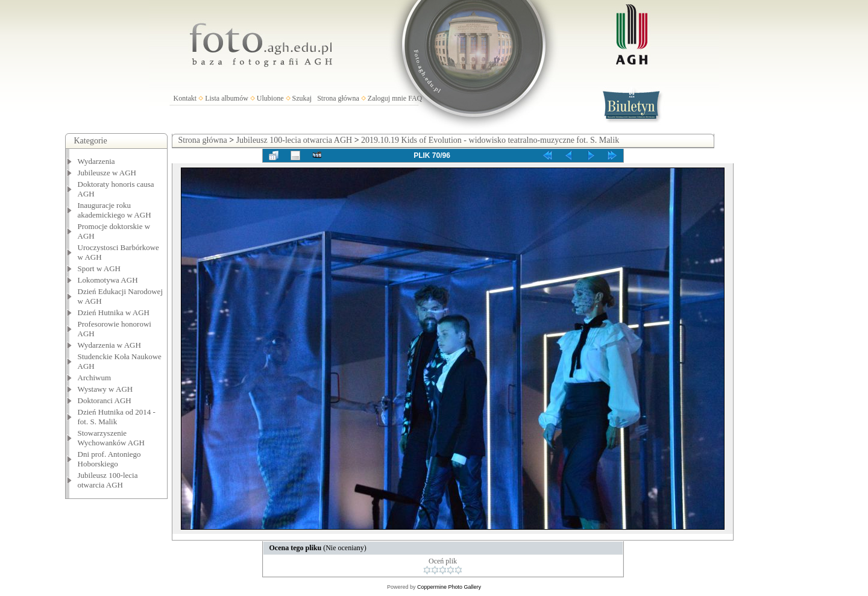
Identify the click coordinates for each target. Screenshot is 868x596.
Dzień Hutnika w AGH (114, 312)
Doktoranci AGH (105, 400)
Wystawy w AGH (105, 389)
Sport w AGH (99, 268)
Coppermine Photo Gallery (449, 587)
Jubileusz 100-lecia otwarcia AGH (108, 480)
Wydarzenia (96, 161)
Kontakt (185, 98)
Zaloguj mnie (387, 98)
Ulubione (270, 98)
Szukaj (302, 98)
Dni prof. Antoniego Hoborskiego (109, 459)
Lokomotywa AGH (108, 280)
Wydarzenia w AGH (109, 345)
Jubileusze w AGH (107, 173)
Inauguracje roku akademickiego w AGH (115, 210)
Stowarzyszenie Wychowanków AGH (112, 438)
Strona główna (338, 98)
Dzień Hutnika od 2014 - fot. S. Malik (117, 417)
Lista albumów (227, 98)
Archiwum (95, 378)
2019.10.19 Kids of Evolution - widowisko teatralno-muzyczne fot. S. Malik (490, 140)
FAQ (415, 98)
